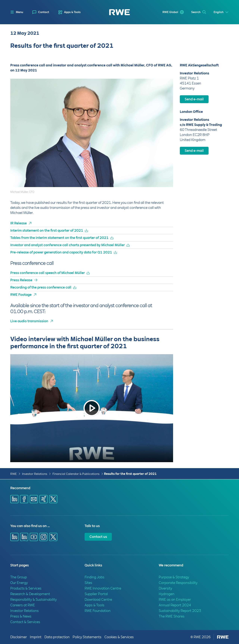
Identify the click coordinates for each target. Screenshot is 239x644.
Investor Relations (35, 474)
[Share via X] (53, 499)
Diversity (165, 588)
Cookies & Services (119, 637)
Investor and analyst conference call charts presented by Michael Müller (67, 245)
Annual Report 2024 (175, 605)
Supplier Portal (96, 594)
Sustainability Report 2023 (180, 611)
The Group (19, 577)
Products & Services (26, 588)
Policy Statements (87, 637)
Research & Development (30, 594)
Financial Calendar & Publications (76, 474)
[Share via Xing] (44, 499)
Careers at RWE (23, 605)
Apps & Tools (72, 12)
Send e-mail (194, 99)
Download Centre (98, 600)
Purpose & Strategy (174, 577)
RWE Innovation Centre (103, 588)
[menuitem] (41, 12)
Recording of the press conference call (41, 287)
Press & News (21, 616)
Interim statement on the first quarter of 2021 (47, 230)
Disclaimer (19, 637)
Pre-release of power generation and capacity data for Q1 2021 (61, 252)
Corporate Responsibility (178, 583)
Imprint (36, 637)
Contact (44, 12)
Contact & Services (25, 622)
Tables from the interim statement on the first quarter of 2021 (59, 238)
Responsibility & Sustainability (34, 600)
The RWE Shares (172, 616)
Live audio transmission (29, 321)
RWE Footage (21, 295)
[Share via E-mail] (34, 499)
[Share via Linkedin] (14, 499)
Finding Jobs (94, 577)
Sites (88, 583)
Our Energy (19, 583)
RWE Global (170, 12)
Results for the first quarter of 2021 (130, 474)
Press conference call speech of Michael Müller (48, 273)
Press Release (21, 280)
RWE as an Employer (175, 600)
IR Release (18, 223)
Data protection (57, 637)
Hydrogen (167, 594)
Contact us (98, 537)
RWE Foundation (98, 611)
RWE (14, 474)
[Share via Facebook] (24, 499)
